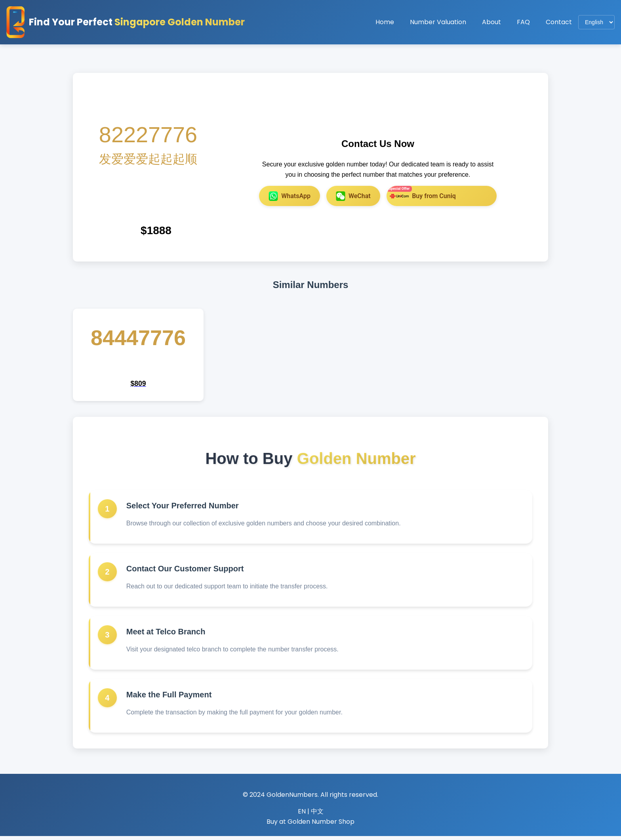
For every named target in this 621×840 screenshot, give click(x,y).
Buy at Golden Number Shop (310, 826)
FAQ (523, 22)
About (491, 22)
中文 (317, 815)
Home (385, 22)
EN (302, 815)
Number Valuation (438, 22)
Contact (559, 22)
